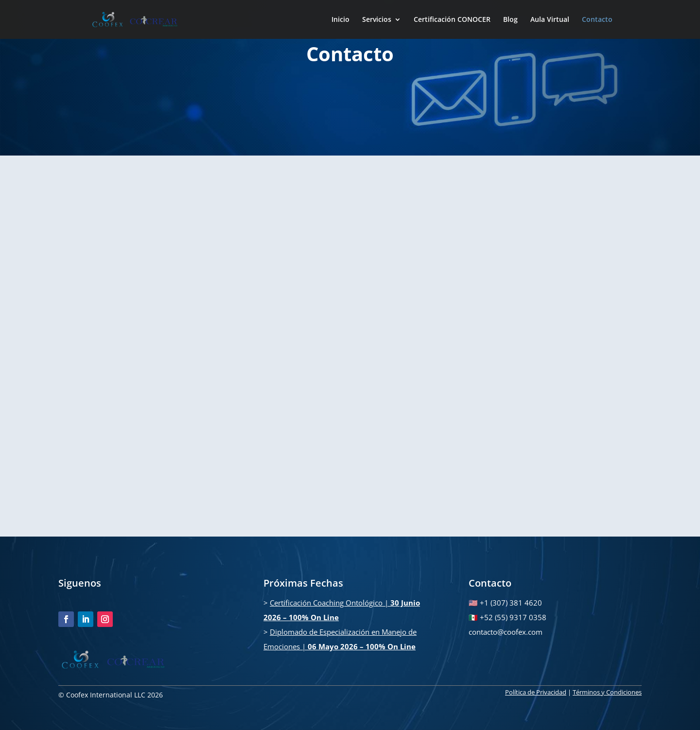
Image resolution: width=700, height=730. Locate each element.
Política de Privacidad (536, 692)
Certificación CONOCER (452, 20)
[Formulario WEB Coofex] (349, 345)
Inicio (341, 20)
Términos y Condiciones (607, 692)
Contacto (597, 20)
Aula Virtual (550, 20)
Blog (510, 20)
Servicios (377, 20)
